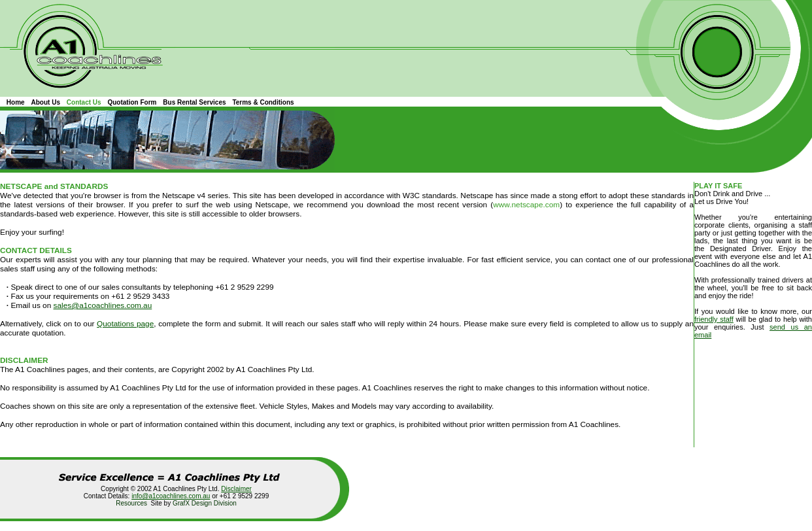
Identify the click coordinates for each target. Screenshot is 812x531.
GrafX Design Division (205, 503)
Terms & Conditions (263, 102)
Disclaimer (236, 489)
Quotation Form (132, 102)
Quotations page (125, 324)
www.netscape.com (526, 205)
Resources (131, 503)
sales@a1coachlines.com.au (103, 305)
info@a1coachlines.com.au (171, 496)
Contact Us (84, 102)
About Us (46, 102)
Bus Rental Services (194, 102)
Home (16, 102)
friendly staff (714, 319)
